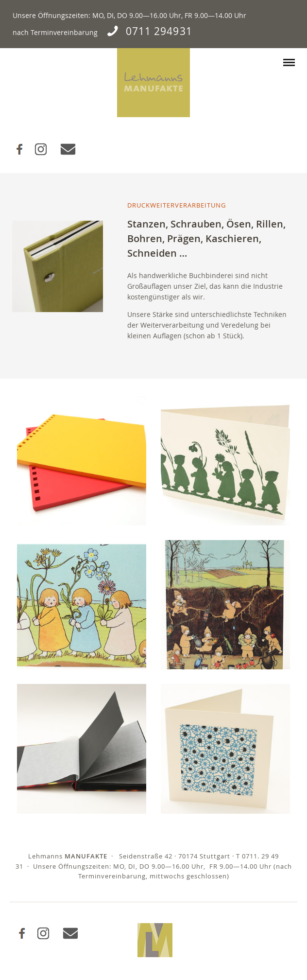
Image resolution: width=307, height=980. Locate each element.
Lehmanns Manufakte (153, 83)
